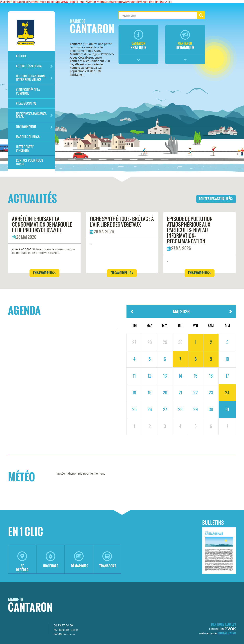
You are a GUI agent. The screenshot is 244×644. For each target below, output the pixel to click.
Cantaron (92, 28)
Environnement (34, 127)
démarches (80, 560)
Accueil (21, 56)
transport (108, 560)
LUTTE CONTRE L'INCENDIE (25, 149)
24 (227, 393)
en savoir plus (44, 273)
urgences (51, 560)
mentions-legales (224, 624)
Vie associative (26, 103)
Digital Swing (227, 633)
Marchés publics (28, 137)
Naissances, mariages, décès (34, 115)
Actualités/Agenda (34, 66)
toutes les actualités (216, 199)
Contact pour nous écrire (30, 162)
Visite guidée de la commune (28, 91)
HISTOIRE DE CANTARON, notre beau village (34, 78)
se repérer (22, 562)
